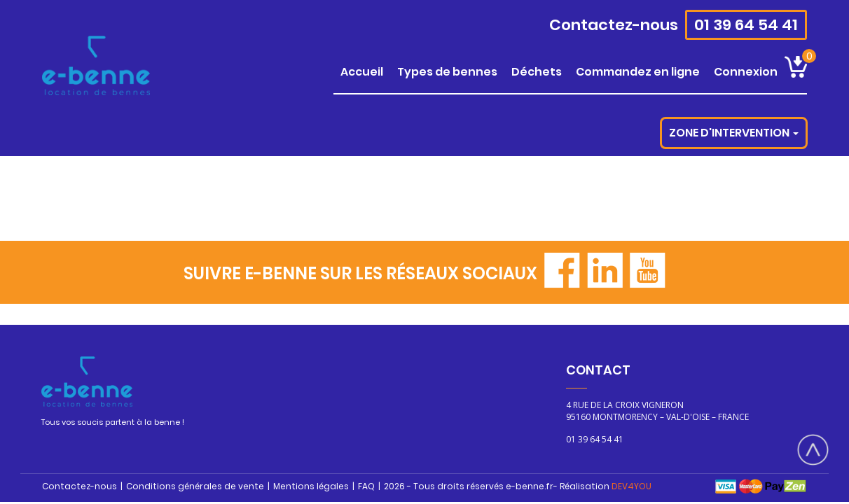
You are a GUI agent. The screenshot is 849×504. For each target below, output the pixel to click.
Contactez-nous (614, 25)
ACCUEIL (362, 72)
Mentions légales (311, 486)
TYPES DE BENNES (447, 72)
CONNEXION (746, 72)
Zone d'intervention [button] (734, 133)
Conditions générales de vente (195, 486)
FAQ (366, 486)
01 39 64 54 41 (746, 25)
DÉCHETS (537, 72)
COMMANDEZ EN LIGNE (638, 72)
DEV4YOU (631, 486)
